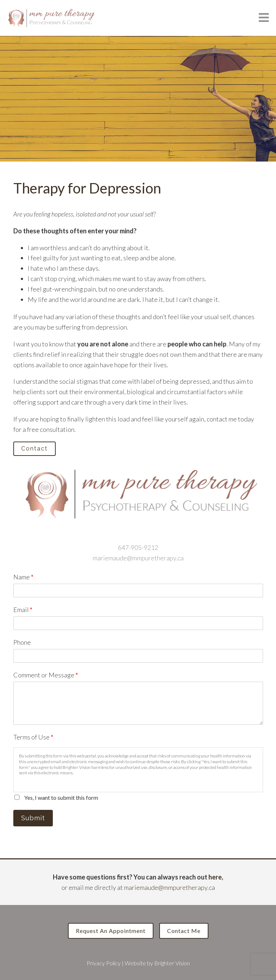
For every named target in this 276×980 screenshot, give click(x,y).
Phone (22, 642)
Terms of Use (33, 737)
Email (23, 610)
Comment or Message (46, 675)
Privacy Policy (104, 963)
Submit (33, 818)
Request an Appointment (111, 931)
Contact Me (184, 931)
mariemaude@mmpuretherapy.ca (138, 558)
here (215, 877)
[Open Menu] (264, 18)
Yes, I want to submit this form (61, 797)
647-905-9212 (138, 547)
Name (23, 577)
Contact (34, 449)
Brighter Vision (172, 963)
